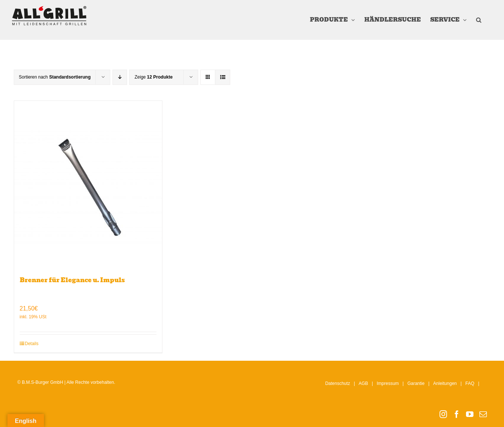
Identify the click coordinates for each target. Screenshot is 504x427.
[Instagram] (443, 414)
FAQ (470, 383)
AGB (363, 383)
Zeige (153, 77)
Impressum (388, 383)
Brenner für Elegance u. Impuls (72, 280)
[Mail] (483, 414)
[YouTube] (470, 414)
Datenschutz (338, 383)
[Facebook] (457, 414)
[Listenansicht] (223, 77)
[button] (479, 20)
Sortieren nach (55, 77)
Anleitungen (445, 383)
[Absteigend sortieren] (120, 77)
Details (32, 344)
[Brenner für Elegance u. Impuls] (88, 185)
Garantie (416, 383)
